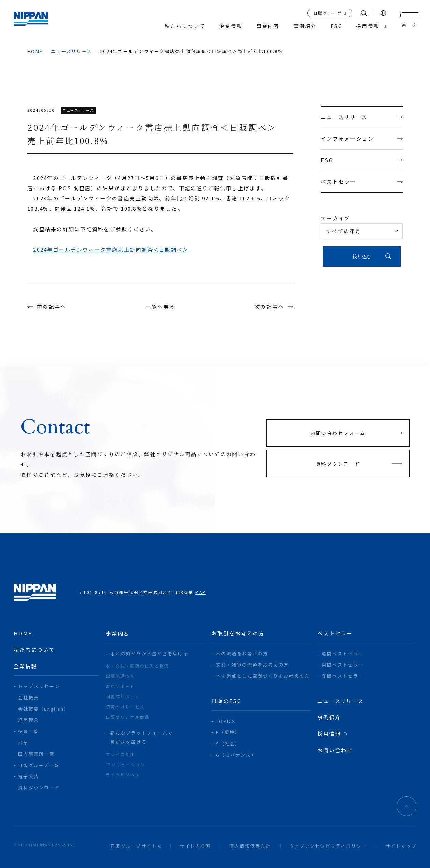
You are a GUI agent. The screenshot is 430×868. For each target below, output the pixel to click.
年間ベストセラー (343, 676)
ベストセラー (362, 181)
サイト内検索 (195, 846)
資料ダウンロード (39, 788)
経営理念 (28, 720)
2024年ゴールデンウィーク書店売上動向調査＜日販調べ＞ (111, 249)
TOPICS (226, 721)
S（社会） (228, 744)
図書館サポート (123, 696)
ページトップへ (406, 806)
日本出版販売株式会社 (35, 20)
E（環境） (228, 732)
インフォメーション (362, 138)
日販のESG (227, 701)
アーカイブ (335, 218)
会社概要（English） (44, 709)
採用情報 (368, 26)
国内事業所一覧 (36, 754)
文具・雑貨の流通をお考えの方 (253, 665)
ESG (362, 160)
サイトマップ (401, 846)
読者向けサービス (125, 707)
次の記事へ (269, 306)
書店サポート (120, 686)
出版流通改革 (120, 676)
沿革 (23, 743)
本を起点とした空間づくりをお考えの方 (263, 676)
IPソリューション (125, 764)
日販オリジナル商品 (128, 717)
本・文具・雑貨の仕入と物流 (137, 666)
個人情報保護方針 (250, 846)
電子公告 (28, 776)
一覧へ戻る (160, 306)
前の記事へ (52, 306)
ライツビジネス (123, 775)
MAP (200, 592)
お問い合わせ (335, 750)
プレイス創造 (120, 754)
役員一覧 (28, 731)
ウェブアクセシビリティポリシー (328, 846)
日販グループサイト (133, 846)
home (35, 51)
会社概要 (28, 697)
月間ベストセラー (343, 665)
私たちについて (184, 26)
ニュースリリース (71, 51)
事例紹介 (305, 26)
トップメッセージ (39, 686)
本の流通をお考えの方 (242, 653)
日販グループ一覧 (39, 765)
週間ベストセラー (343, 653)
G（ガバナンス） (236, 755)
